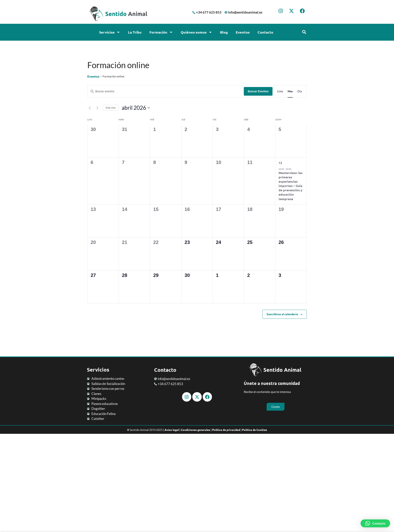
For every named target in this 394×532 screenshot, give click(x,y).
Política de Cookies (255, 430)
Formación (161, 32)
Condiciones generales (196, 430)
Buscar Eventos (258, 91)
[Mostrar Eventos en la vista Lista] (280, 91)
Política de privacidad (226, 430)
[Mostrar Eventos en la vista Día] (300, 91)
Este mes (111, 108)
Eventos (243, 32)
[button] (375, 523)
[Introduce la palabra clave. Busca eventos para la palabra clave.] (166, 91)
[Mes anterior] (90, 108)
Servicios (110, 32)
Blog (224, 32)
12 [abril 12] (280, 163)
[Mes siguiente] (97, 108)
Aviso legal (172, 430)
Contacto (265, 32)
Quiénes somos (196, 32)
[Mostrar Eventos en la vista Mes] (290, 91)
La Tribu (135, 32)
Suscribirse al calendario (282, 314)
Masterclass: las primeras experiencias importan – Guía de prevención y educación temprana (291, 186)
